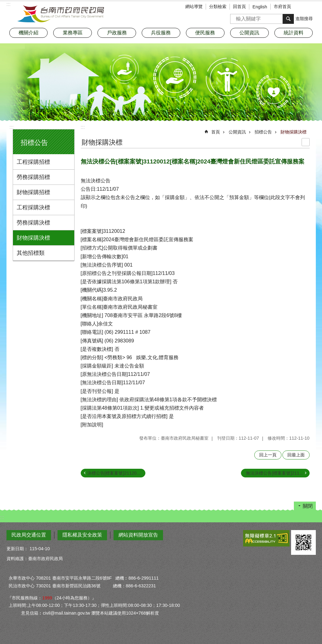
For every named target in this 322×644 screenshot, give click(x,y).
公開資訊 (237, 132)
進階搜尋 (304, 19)
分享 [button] (311, 7)
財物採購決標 (33, 238)
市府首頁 (282, 7)
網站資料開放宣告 (138, 535)
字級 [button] (302, 7)
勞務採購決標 (33, 223)
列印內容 (306, 142)
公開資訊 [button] (249, 33)
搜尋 (235, 17)
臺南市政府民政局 (61, 14)
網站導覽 (194, 7)
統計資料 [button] (294, 33)
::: (12, 127)
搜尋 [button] (288, 19)
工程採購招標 (33, 162)
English (260, 7)
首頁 (216, 132)
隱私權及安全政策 (82, 535)
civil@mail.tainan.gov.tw (66, 613)
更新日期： (17, 549)
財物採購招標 (33, 192)
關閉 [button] (308, 506)
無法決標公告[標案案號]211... (274, 473)
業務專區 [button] (73, 33)
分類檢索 (218, 7)
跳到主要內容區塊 (3, 3)
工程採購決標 (33, 207)
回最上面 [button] (296, 455)
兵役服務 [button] (161, 33)
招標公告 (34, 143)
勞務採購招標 (33, 177)
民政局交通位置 (29, 535)
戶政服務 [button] (117, 33)
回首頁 (239, 7)
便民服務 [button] (205, 33)
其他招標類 (31, 253)
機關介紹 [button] (28, 33)
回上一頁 (268, 455)
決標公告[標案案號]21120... (114, 473)
